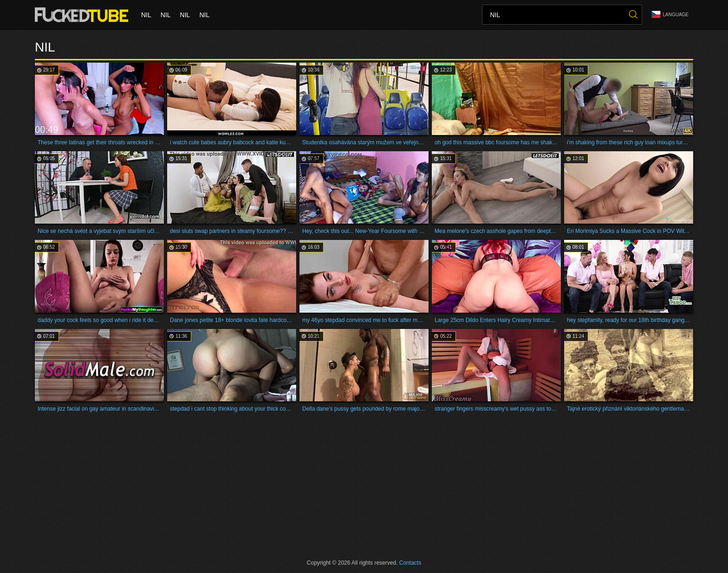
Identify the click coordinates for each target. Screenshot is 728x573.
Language (670, 15)
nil (146, 15)
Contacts (410, 563)
